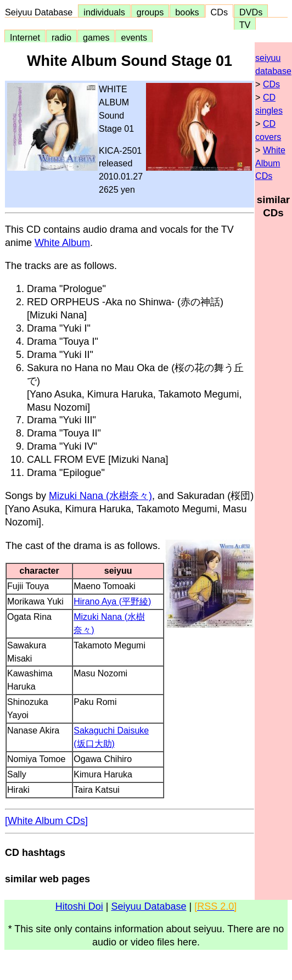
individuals (104, 12)
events (134, 37)
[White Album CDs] (46, 821)
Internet (25, 37)
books (187, 12)
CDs (219, 12)
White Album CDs (270, 163)
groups (150, 12)
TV (245, 25)
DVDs (251, 12)
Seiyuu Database (41, 12)
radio (61, 37)
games (96, 37)
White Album (62, 243)
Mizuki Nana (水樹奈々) (100, 496)
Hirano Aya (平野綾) (112, 601)
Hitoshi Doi (79, 906)
